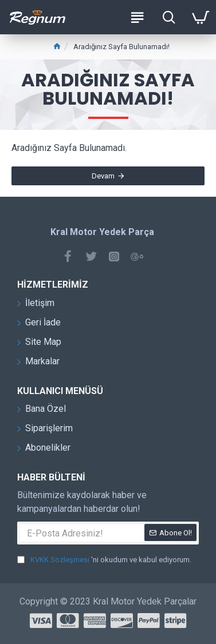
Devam (103, 176)
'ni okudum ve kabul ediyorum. (104, 560)
